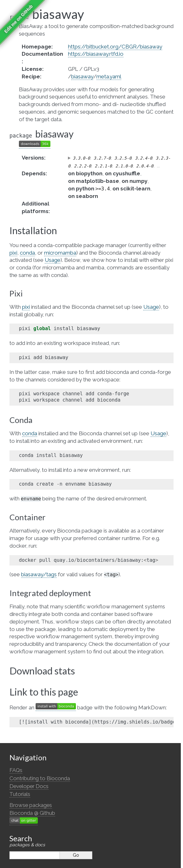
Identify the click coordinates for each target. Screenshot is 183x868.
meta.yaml (109, 76)
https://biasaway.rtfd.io (96, 54)
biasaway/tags (39, 574)
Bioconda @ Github (32, 813)
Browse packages (31, 805)
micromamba (60, 253)
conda (27, 253)
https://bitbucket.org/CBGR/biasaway (115, 47)
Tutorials (20, 794)
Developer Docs (29, 786)
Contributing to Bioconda (40, 778)
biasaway (82, 76)
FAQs (16, 770)
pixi (13, 253)
